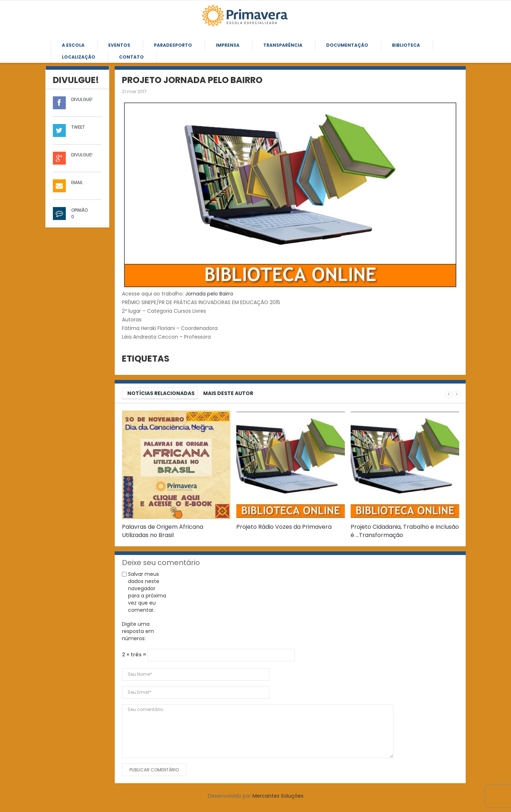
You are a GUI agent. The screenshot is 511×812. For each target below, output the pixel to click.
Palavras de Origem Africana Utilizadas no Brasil (163, 531)
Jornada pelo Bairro (209, 294)
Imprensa (228, 45)
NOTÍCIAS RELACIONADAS (161, 393)
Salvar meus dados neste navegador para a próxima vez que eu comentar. (147, 592)
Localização (79, 57)
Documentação (347, 45)
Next (457, 394)
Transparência (283, 45)
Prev (449, 394)
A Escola (73, 45)
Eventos (119, 45)
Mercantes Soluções (278, 796)
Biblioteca (406, 45)
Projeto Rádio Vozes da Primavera (284, 527)
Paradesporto (173, 45)
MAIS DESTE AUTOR (228, 393)
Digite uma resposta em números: (138, 631)
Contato (131, 57)
